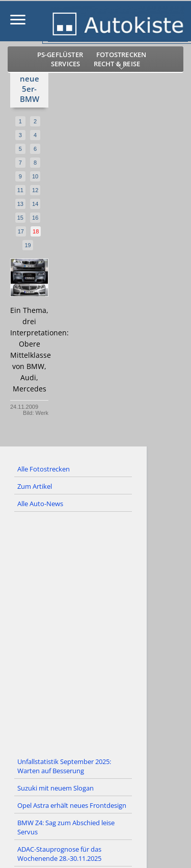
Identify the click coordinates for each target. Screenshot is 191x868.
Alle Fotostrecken (44, 469)
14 (35, 204)
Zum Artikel (35, 486)
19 (28, 245)
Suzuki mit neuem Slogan (56, 788)
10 (35, 176)
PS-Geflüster (60, 55)
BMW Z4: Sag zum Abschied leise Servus (66, 827)
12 (35, 190)
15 (20, 218)
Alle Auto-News (40, 504)
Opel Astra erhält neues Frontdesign (72, 805)
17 (21, 231)
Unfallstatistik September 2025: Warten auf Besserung (64, 766)
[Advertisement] (95, 633)
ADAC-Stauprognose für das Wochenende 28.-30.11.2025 (59, 854)
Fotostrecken (121, 55)
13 (20, 204)
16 (35, 218)
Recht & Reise (117, 64)
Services (66, 64)
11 (20, 190)
